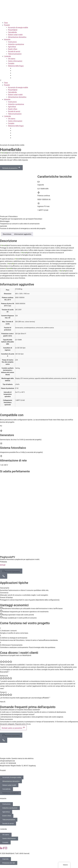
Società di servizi (14, 52)
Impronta (5, 859)
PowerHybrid (13, 30)
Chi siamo (12, 59)
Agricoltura (12, 47)
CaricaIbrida (12, 32)
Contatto (11, 63)
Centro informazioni (15, 61)
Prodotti (7, 25)
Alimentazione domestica (17, 37)
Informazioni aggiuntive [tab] (23, 234)
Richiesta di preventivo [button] (11, 571)
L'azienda (7, 56)
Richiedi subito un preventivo (13, 728)
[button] (39, 80)
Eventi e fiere (13, 49)
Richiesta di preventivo (11, 168)
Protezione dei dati (9, 863)
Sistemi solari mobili (15, 35)
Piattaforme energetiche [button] (11, 793)
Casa (6, 23)
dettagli (4, 565)
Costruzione (12, 42)
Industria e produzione (16, 44)
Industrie (7, 40)
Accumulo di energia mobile (18, 28)
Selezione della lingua (16, 66)
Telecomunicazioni (15, 54)
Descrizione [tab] (7, 234)
